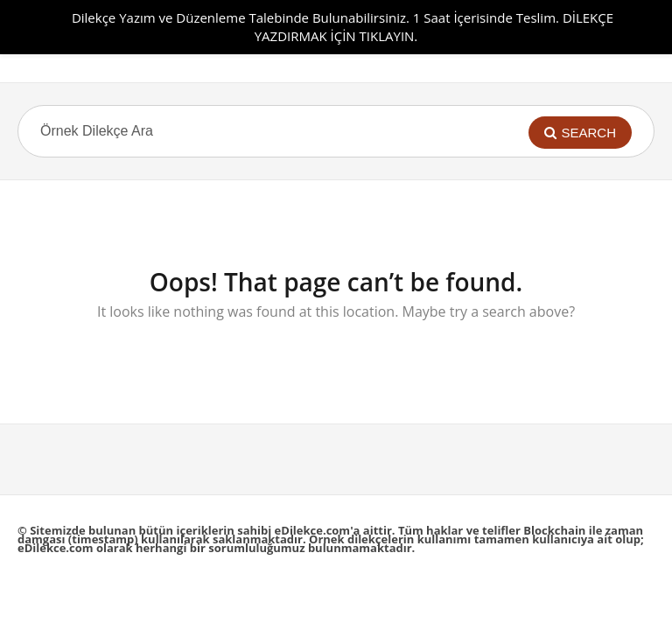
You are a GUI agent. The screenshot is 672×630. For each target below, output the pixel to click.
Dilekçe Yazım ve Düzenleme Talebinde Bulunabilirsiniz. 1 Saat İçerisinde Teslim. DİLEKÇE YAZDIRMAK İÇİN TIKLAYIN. (343, 27)
